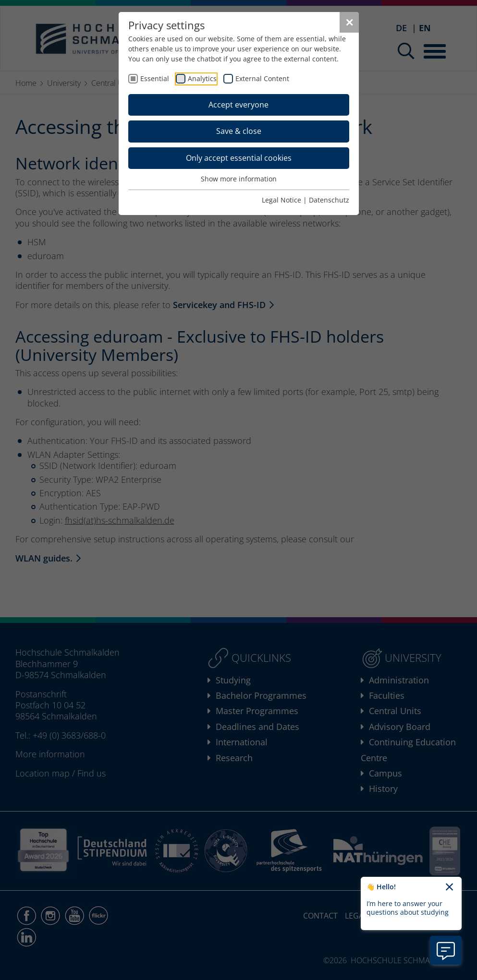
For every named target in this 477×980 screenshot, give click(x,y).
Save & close (239, 131)
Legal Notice (281, 200)
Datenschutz (329, 200)
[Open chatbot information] (446, 950)
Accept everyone (238, 105)
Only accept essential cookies (239, 158)
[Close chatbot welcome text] (449, 887)
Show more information (239, 179)
